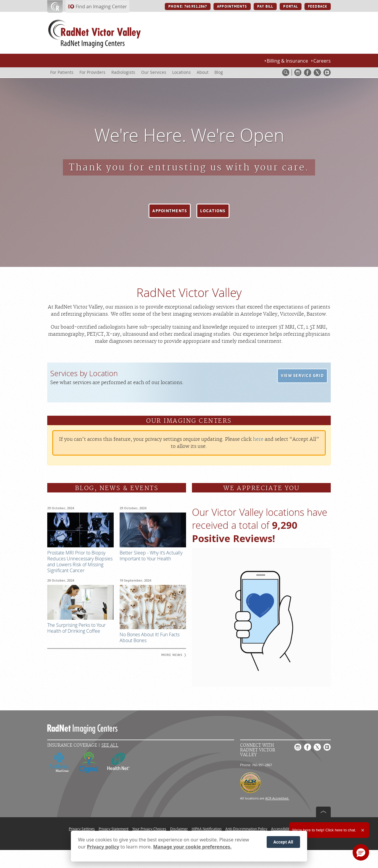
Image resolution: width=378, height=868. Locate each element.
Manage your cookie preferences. (192, 847)
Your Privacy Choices (149, 829)
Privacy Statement (114, 829)
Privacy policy (103, 847)
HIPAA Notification (207, 829)
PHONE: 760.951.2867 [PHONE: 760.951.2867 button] (188, 6)
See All (110, 745)
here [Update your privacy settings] (258, 439)
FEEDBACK (318, 6)
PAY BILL (265, 6)
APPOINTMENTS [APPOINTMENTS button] (232, 6)
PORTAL (291, 6)
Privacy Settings (82, 829)
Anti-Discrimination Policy (246, 829)
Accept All (283, 842)
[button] (170, 211)
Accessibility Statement (290, 829)
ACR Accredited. (277, 798)
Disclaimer (179, 829)
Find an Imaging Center (101, 6)
